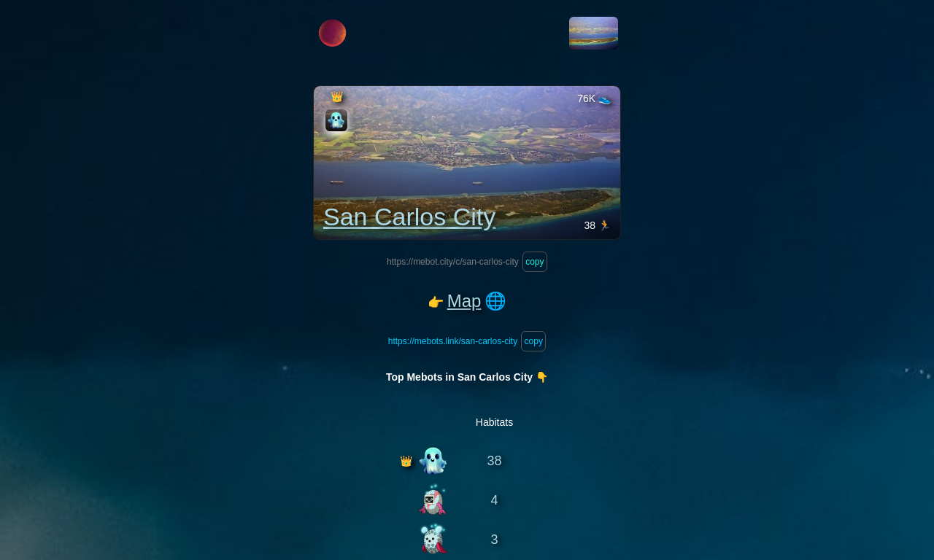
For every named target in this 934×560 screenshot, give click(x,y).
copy (535, 262)
